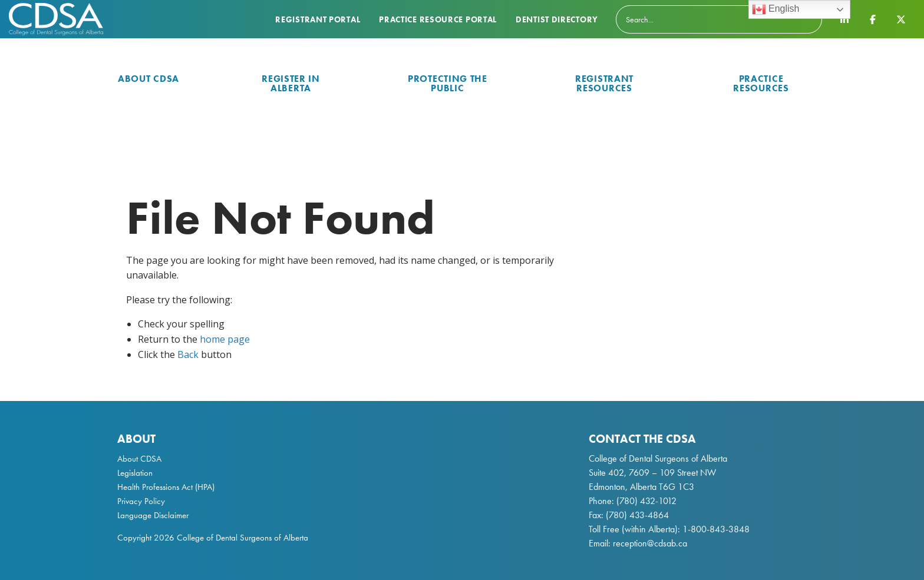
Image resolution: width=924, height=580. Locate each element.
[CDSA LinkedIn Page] (844, 19)
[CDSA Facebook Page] (873, 19)
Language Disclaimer (153, 515)
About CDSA (148, 79)
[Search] (719, 19)
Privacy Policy (141, 501)
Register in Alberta (291, 83)
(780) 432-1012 (646, 501)
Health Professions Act (155, 487)
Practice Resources (761, 83)
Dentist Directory (557, 19)
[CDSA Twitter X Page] (901, 19)
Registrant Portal (318, 19)
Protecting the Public (448, 83)
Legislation (135, 473)
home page (225, 339)
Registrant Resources (604, 83)
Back (188, 354)
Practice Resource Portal (438, 19)
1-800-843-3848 (715, 529)
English (776, 9)
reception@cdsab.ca (650, 543)
